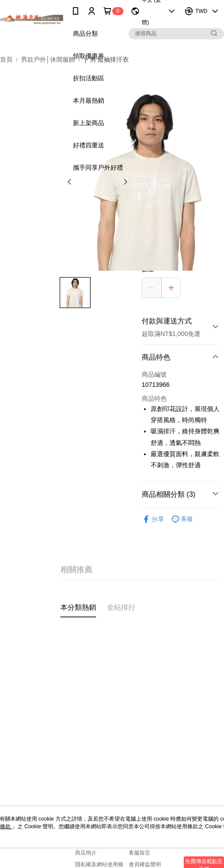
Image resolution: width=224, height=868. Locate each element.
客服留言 (139, 853)
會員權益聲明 (145, 864)
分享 (153, 519)
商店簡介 (86, 853)
